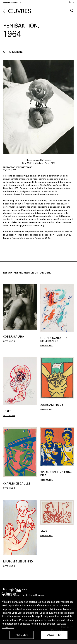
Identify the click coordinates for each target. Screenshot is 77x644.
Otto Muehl (13, 52)
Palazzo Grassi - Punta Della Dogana (23, 595)
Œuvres (20, 11)
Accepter (54, 635)
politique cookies (46, 624)
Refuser (22, 635)
